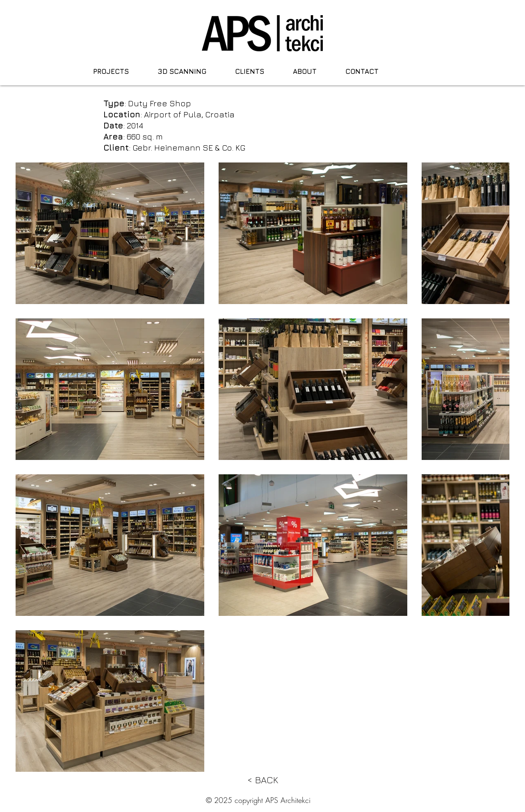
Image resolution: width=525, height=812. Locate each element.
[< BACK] (262, 780)
